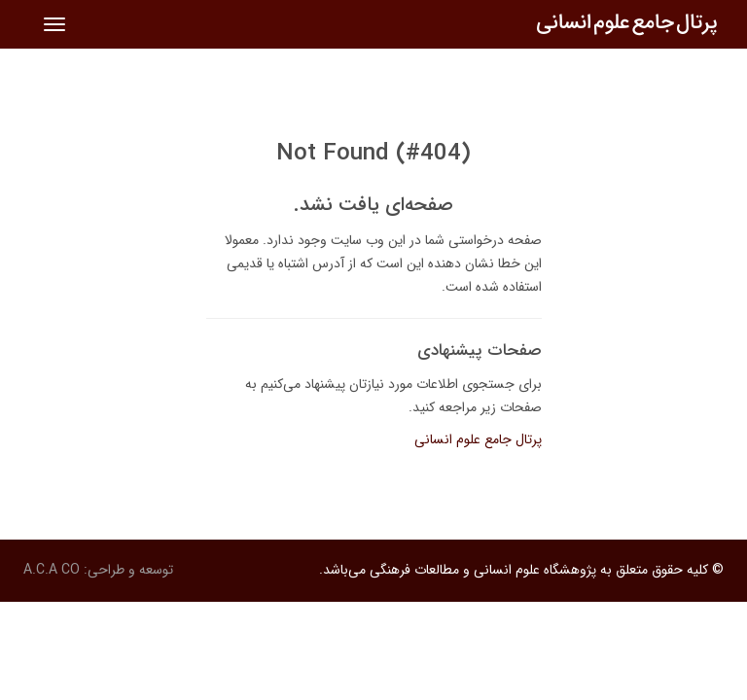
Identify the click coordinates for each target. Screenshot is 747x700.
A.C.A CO (52, 570)
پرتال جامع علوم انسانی (478, 439)
